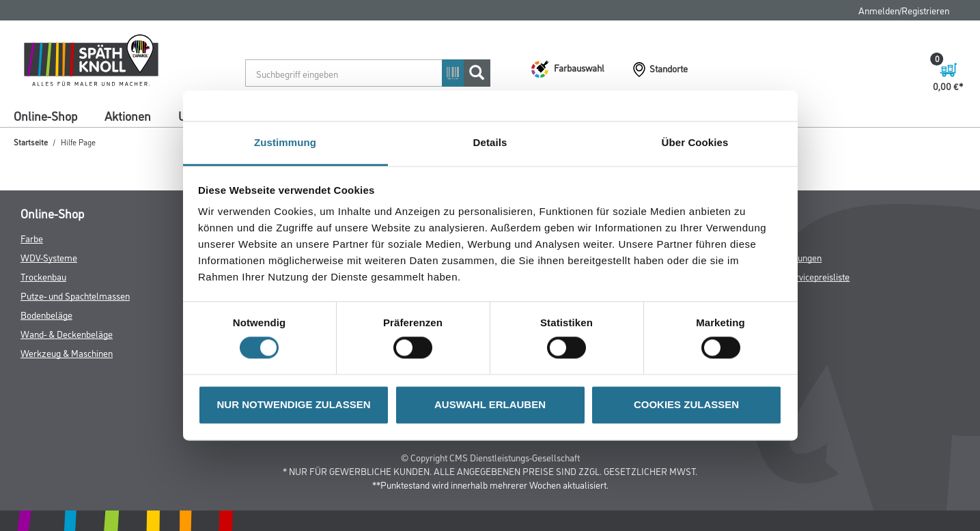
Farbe (32, 238)
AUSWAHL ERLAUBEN (490, 404)
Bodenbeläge (46, 314)
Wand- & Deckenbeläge (67, 333)
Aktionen (128, 115)
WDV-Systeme (49, 257)
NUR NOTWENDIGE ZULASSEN (294, 404)
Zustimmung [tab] (285, 142)
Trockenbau (43, 276)
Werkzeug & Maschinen (67, 353)
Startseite (31, 142)
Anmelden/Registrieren (904, 10)
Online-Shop (45, 115)
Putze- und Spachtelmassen (75, 295)
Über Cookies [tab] (695, 142)
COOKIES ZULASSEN (686, 404)
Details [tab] (490, 142)
